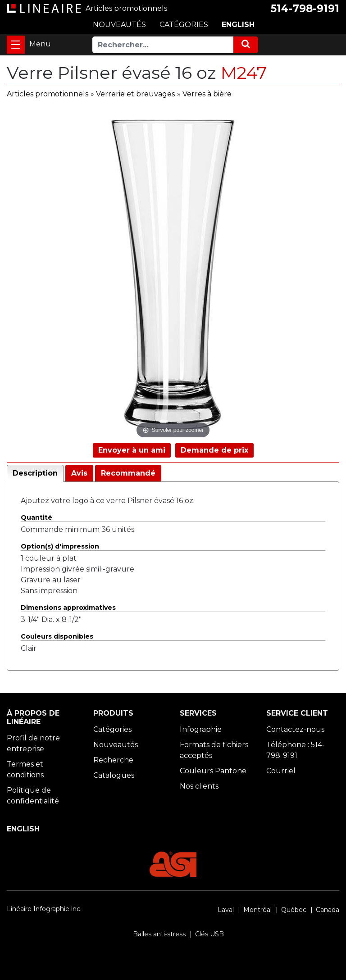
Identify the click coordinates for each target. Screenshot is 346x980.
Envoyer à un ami (132, 450)
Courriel (281, 771)
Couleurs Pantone (213, 771)
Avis (79, 473)
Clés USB (209, 934)
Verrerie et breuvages (135, 94)
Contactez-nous (295, 729)
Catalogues (114, 775)
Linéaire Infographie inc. (44, 909)
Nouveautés (116, 745)
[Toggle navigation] (16, 45)
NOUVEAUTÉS (119, 25)
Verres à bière (207, 94)
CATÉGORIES (184, 25)
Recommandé (128, 473)
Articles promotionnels (48, 94)
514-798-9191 (305, 9)
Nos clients (199, 786)
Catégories (112, 729)
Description (35, 473)
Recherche (113, 760)
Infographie (201, 729)
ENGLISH (238, 25)
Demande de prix (214, 450)
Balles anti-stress (159, 934)
